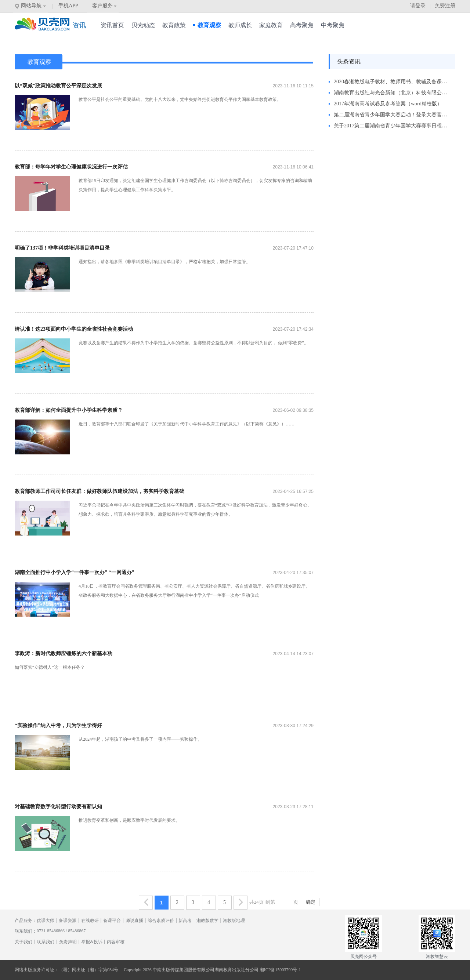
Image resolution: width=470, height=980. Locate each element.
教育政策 (174, 25)
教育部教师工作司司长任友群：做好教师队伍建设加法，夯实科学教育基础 (100, 491)
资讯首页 (112, 25)
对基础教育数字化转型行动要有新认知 (58, 807)
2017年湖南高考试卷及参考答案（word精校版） (388, 104)
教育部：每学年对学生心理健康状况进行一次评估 (71, 167)
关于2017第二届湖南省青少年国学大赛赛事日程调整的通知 (401, 126)
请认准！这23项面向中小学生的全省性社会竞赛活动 (74, 329)
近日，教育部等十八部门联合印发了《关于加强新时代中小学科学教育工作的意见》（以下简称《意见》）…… (187, 424)
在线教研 (90, 921)
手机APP (68, 6)
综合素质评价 (161, 921)
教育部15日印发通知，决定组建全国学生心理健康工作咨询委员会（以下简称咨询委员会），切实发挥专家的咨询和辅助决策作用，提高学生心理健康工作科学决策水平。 (195, 185)
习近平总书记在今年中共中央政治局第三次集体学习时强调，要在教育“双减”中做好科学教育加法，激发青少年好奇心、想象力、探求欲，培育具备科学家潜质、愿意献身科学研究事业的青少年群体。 (195, 510)
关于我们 (23, 942)
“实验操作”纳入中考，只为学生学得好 (58, 725)
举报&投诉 (92, 942)
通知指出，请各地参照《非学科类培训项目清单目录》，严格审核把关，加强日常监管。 (164, 262)
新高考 (185, 921)
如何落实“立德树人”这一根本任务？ (50, 667)
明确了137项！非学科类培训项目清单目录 (62, 248)
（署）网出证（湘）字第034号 (88, 970)
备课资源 (68, 921)
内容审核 (116, 942)
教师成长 (240, 25)
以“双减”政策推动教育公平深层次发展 (58, 86)
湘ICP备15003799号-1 (280, 970)
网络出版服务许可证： (37, 970)
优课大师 (46, 921)
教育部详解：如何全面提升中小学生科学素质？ (69, 410)
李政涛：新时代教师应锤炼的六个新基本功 (64, 654)
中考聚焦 (333, 25)
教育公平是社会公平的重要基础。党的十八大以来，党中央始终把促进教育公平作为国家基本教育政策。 (180, 99)
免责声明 (68, 942)
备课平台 (112, 921)
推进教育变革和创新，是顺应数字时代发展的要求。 (129, 820)
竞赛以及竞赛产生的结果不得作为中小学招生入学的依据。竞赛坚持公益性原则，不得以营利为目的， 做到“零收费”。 (194, 343)
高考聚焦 (302, 25)
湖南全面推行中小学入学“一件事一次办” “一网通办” (75, 572)
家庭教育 (271, 25)
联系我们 (46, 942)
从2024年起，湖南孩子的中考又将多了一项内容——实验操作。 (140, 739)
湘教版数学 (207, 921)
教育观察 (207, 25)
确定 (311, 902)
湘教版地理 (234, 921)
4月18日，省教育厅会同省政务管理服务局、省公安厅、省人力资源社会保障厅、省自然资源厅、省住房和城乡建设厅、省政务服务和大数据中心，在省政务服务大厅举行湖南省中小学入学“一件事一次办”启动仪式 (194, 591)
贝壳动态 (143, 25)
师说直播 (134, 921)
